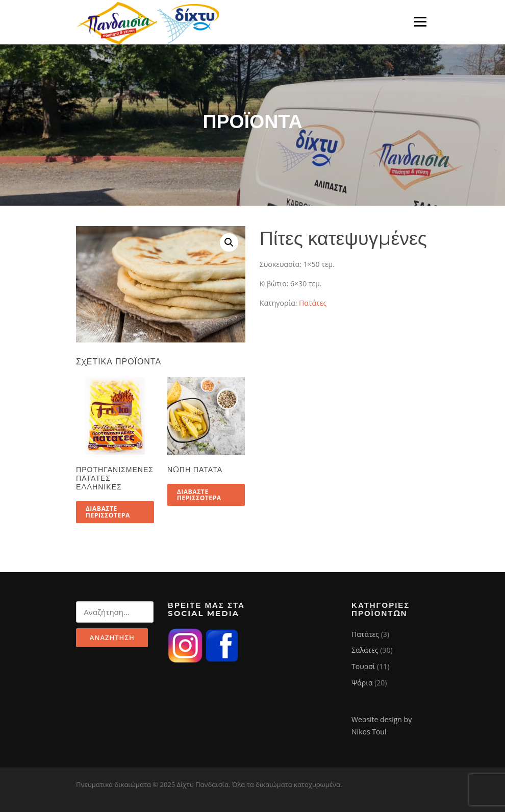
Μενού (420, 22)
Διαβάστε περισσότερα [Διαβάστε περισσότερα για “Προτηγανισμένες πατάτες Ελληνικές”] (108, 512)
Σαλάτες (365, 650)
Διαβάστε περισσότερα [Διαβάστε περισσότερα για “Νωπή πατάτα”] (199, 495)
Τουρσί (363, 666)
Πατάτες (313, 303)
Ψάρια (362, 683)
